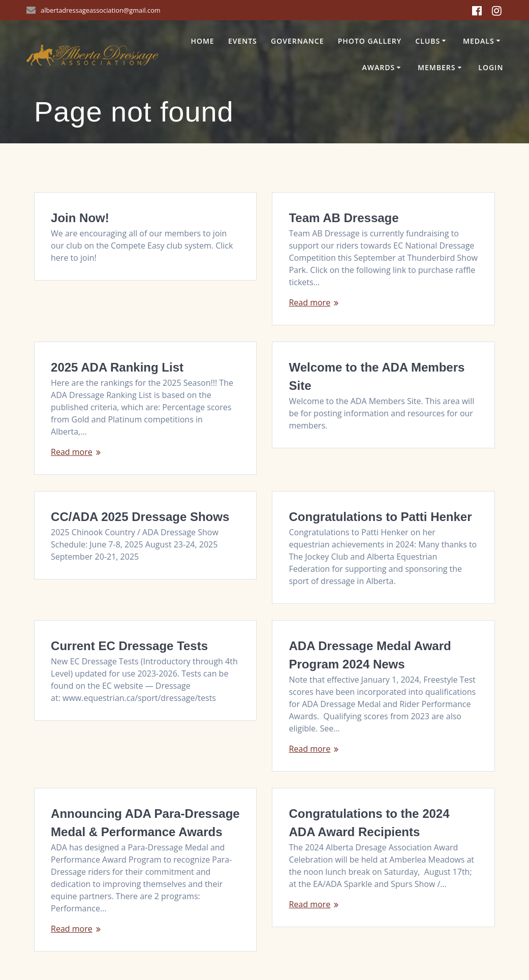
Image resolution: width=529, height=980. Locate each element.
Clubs (428, 41)
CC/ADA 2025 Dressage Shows (140, 517)
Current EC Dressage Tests (129, 646)
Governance (298, 41)
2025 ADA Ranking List (117, 367)
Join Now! (80, 218)
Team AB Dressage (344, 218)
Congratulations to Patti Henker (380, 517)
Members (437, 67)
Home (202, 41)
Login (491, 67)
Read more (309, 302)
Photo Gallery (370, 41)
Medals (479, 41)
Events (243, 41)
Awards (378, 67)
